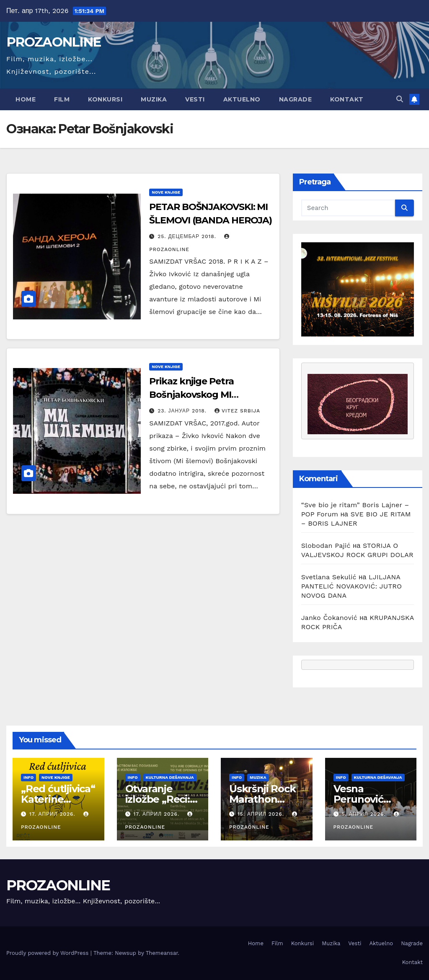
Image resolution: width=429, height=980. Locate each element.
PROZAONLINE (53, 42)
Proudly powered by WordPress (48, 953)
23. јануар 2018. (183, 411)
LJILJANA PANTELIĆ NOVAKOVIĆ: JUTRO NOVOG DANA (352, 586)
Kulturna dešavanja (170, 777)
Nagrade (296, 99)
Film (62, 99)
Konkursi (105, 99)
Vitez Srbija (237, 411)
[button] (400, 99)
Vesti (195, 99)
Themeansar (162, 953)
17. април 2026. (53, 814)
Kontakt (347, 99)
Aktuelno (242, 99)
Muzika (154, 99)
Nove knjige (166, 192)
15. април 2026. (262, 814)
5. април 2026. (364, 814)
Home (26, 99)
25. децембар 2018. (188, 236)
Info (28, 777)
